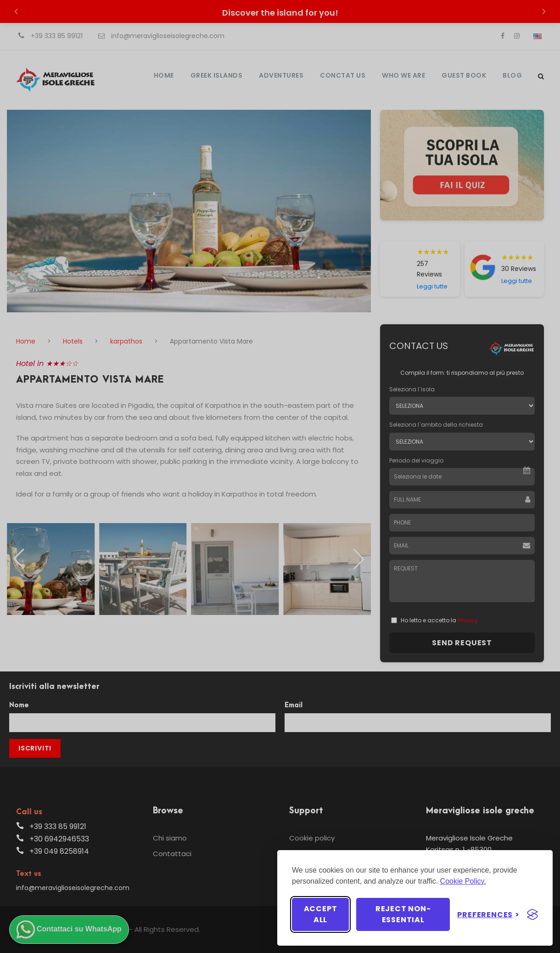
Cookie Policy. (463, 881)
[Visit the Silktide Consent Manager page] (532, 914)
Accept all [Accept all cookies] (321, 914)
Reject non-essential (403, 914)
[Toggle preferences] (488, 915)
